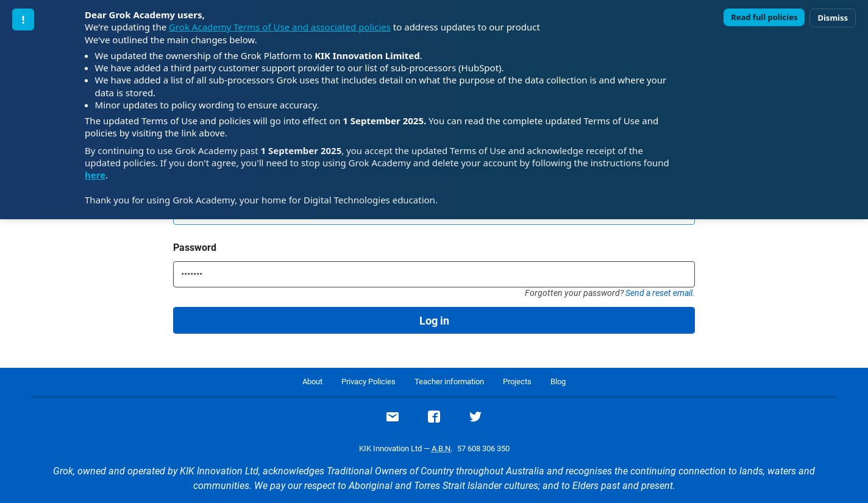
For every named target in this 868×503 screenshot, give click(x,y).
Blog (558, 382)
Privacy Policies (368, 382)
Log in (434, 321)
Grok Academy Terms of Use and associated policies (280, 27)
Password (195, 248)
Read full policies (764, 17)
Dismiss (833, 18)
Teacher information (449, 382)
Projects (517, 382)
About (312, 382)
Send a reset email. (660, 293)
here (95, 175)
